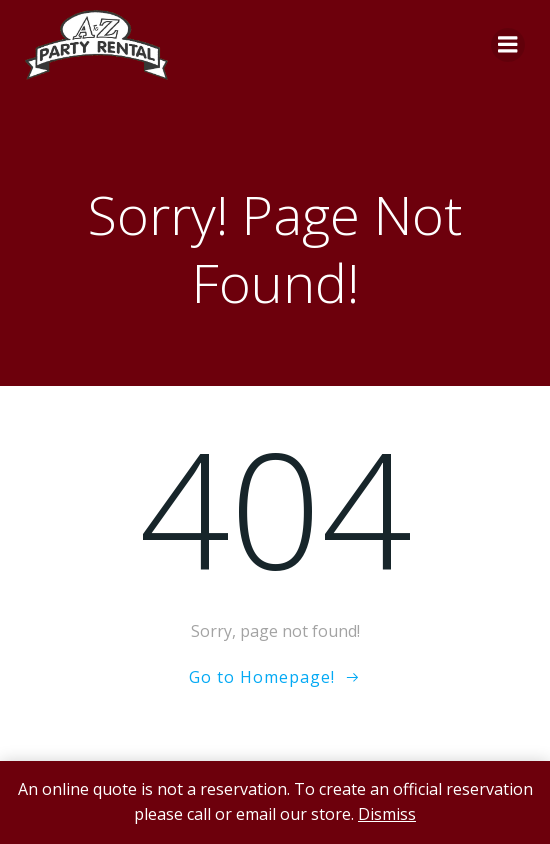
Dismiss (387, 814)
